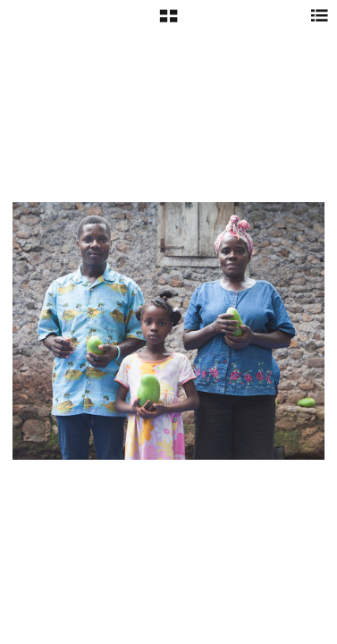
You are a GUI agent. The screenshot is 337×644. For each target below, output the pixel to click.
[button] (168, 22)
